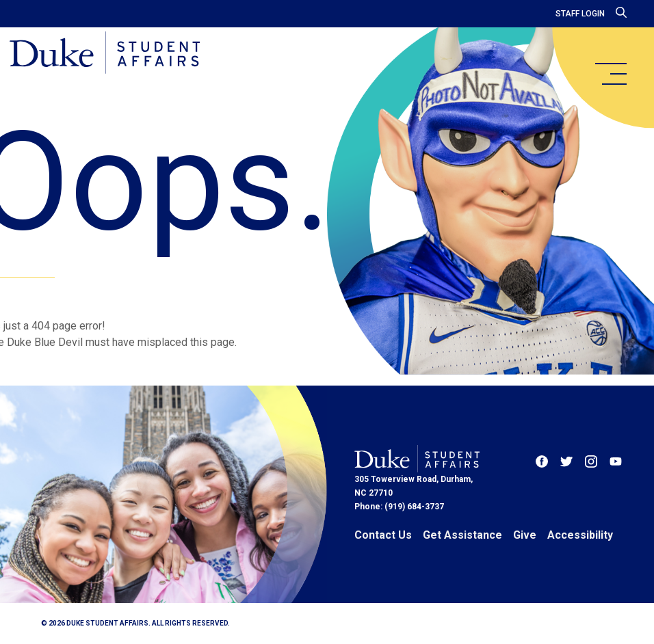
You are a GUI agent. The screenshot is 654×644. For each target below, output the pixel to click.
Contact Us (383, 535)
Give (525, 535)
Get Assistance (462, 535)
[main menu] (610, 74)
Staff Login (580, 14)
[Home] (111, 55)
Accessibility (580, 535)
